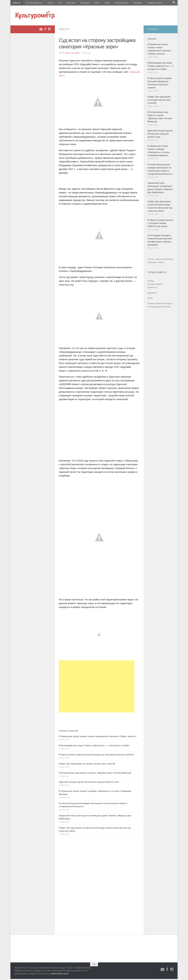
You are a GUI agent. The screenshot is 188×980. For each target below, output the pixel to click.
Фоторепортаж (113, 3)
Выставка (67, 3)
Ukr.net (151, 260)
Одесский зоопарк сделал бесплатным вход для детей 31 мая (89, 783)
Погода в (155, 285)
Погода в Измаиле (156, 304)
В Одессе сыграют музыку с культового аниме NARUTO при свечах (160, 224)
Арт (57, 3)
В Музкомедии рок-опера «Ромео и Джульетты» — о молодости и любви (94, 747)
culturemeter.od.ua (60, 975)
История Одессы (32, 3)
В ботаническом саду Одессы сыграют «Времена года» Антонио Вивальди (95, 774)
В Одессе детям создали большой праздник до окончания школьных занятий (96, 756)
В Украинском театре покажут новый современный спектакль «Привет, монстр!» (98, 737)
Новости (16, 3)
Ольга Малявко (73, 54)
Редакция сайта (145, 3)
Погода (151, 282)
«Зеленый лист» (68, 77)
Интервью (80, 3)
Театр (100, 3)
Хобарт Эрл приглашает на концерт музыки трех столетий (87, 765)
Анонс (49, 3)
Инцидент (129, 3)
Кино (91, 3)
